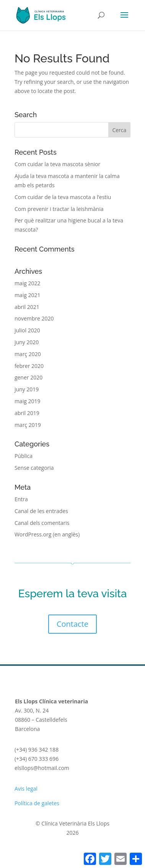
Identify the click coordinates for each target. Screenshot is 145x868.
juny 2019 (27, 389)
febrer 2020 (29, 366)
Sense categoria (34, 468)
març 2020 (28, 354)
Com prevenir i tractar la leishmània (59, 209)
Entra (21, 499)
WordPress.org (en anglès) (47, 534)
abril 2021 (27, 307)
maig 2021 (28, 295)
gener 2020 (29, 377)
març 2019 (28, 425)
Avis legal (26, 789)
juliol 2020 (27, 330)
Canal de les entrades (41, 511)
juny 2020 (27, 342)
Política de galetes (37, 803)
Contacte (72, 624)
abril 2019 (27, 413)
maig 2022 (28, 283)
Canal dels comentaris (42, 523)
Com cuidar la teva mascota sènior (57, 164)
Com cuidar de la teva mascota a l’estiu (63, 197)
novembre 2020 (34, 318)
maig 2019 (28, 401)
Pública (24, 456)
